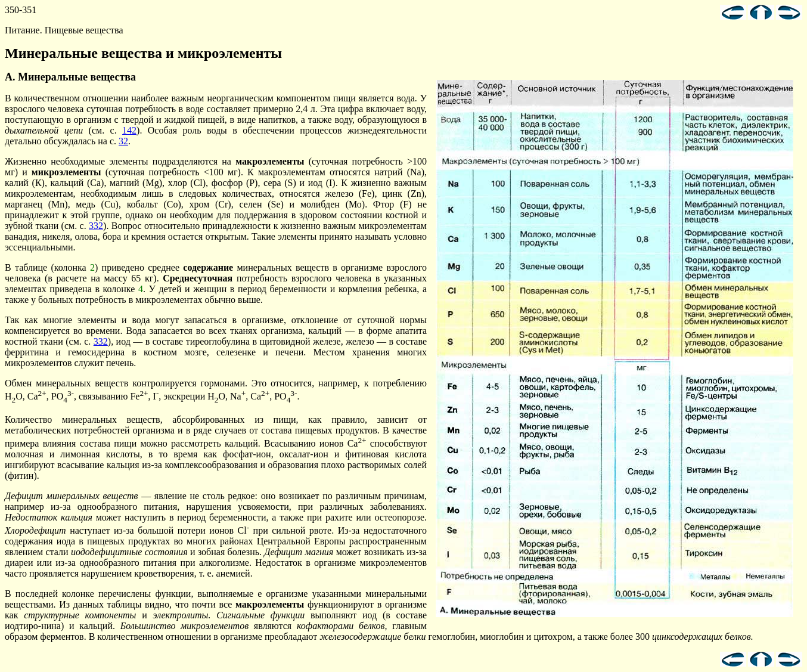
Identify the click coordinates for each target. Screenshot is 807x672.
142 (129, 130)
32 (123, 141)
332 (96, 226)
